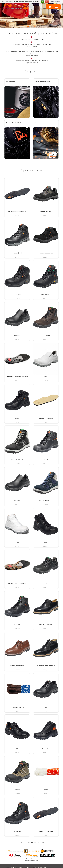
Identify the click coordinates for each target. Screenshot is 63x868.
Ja (42, 2)
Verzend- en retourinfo (32, 56)
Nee (47, 2)
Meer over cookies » (56, 2)
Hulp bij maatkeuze (32, 46)
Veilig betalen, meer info (31, 63)
